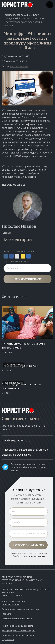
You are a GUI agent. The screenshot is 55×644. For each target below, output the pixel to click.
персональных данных (34, 556)
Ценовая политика (11, 605)
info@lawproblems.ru (16, 440)
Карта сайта (8, 640)
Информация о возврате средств (18, 630)
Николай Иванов (19, 66)
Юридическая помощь (17, 15)
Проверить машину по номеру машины (21, 609)
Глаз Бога (6, 614)
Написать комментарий (28, 279)
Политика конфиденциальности (18, 626)
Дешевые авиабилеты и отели (17, 618)
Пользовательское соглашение (18, 635)
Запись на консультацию (28, 545)
